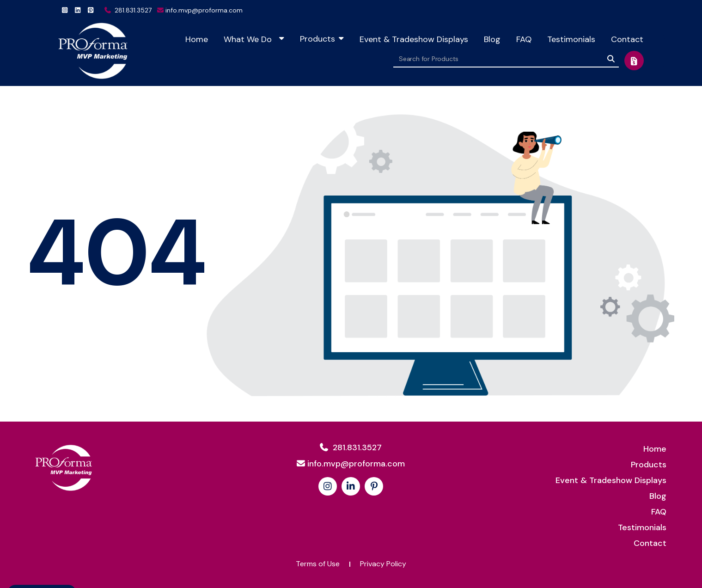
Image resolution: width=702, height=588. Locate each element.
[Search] (611, 59)
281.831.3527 (128, 10)
